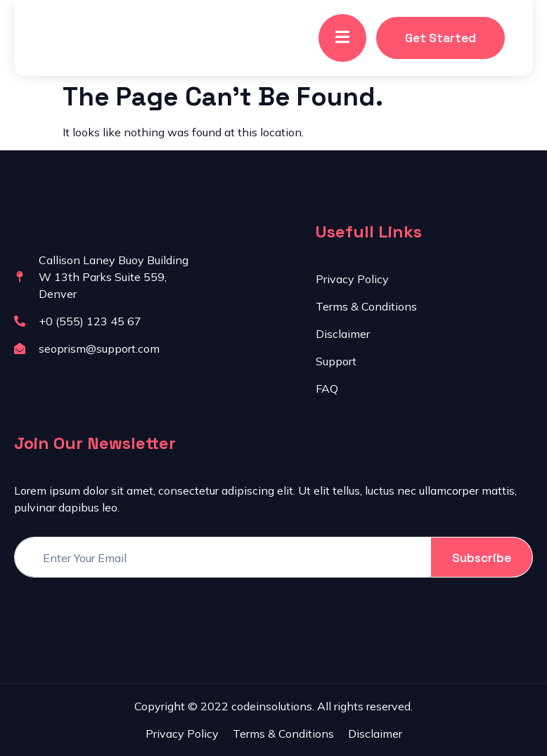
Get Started (440, 38)
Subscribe (482, 558)
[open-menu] (342, 38)
